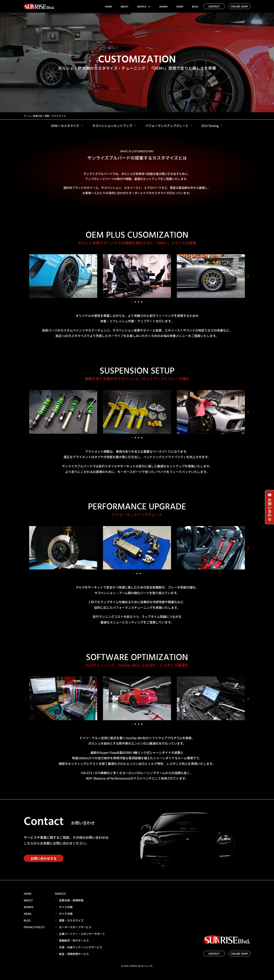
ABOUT (124, 7)
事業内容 (38, 116)
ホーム (27, 116)
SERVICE (144, 7)
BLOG (195, 7)
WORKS (164, 7)
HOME (108, 7)
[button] (26, 277)
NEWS (180, 7)
